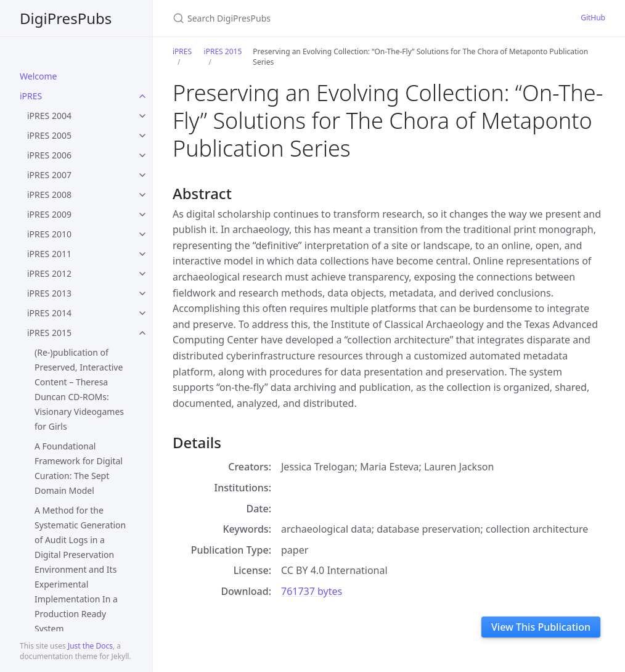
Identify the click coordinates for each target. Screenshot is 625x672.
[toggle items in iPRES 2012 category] (142, 274)
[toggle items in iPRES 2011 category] (142, 254)
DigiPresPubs (66, 18)
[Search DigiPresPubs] (318, 18)
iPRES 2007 (49, 175)
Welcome (38, 76)
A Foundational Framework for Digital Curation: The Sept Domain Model (79, 468)
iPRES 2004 (49, 116)
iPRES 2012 (49, 273)
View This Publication (541, 627)
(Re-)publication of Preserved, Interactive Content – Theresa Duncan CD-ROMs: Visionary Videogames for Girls (79, 389)
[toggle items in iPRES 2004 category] (142, 116)
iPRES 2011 (49, 254)
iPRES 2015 (49, 333)
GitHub (593, 18)
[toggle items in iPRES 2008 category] (142, 195)
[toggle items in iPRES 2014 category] (142, 313)
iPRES (31, 96)
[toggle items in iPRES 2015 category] (142, 333)
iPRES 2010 (49, 234)
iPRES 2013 (49, 293)
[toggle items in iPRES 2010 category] (142, 234)
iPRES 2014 (49, 313)
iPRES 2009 (49, 214)
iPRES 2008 (49, 195)
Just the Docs (90, 646)
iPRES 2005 (49, 135)
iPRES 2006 (49, 155)
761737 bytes (312, 591)
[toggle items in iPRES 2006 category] (142, 155)
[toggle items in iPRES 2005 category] (142, 136)
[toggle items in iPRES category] (142, 96)
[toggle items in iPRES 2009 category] (142, 215)
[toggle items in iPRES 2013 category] (142, 293)
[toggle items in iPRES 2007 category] (142, 175)
